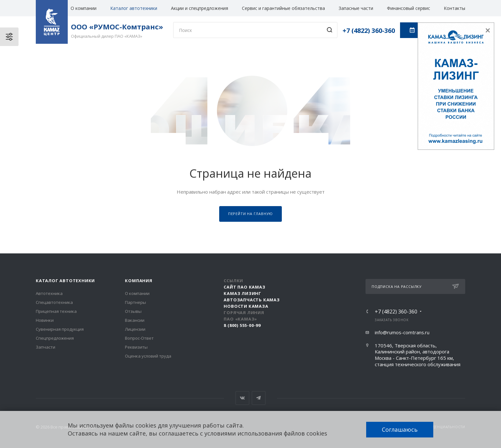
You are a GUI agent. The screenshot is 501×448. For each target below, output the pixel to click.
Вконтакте (242, 398)
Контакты (455, 8)
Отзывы (133, 311)
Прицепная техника (56, 311)
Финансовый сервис (409, 8)
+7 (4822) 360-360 (369, 31)
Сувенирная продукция (60, 329)
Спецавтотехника (54, 302)
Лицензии (135, 329)
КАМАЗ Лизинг (243, 293)
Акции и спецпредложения (200, 8)
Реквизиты (136, 347)
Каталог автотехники (134, 8)
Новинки (45, 320)
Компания (139, 281)
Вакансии (135, 320)
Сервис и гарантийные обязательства (283, 8)
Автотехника (49, 293)
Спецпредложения (55, 338)
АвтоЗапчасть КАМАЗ (252, 300)
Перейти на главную (250, 214)
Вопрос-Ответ (139, 338)
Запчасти (46, 347)
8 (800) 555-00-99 (242, 325)
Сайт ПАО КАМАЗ (244, 287)
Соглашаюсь (400, 429)
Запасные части (356, 8)
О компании (84, 8)
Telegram (259, 398)
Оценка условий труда (148, 356)
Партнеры (135, 302)
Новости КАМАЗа (246, 306)
